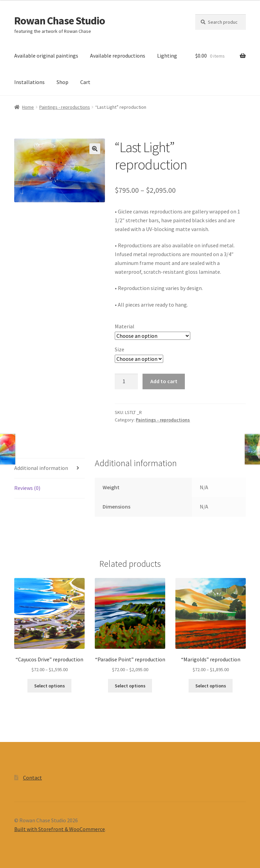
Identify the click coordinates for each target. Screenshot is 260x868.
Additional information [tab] (41, 468)
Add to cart (164, 381)
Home (28, 107)
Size (120, 349)
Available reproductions (118, 56)
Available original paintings (46, 56)
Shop (62, 82)
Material (125, 326)
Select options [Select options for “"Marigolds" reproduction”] (211, 686)
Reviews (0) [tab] (27, 488)
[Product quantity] (126, 381)
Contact (32, 778)
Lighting (167, 56)
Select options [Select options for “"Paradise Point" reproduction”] (130, 686)
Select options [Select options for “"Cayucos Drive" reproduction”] (50, 686)
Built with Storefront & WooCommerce (60, 829)
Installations (29, 82)
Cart (85, 82)
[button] (95, 149)
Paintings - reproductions (65, 107)
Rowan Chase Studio (60, 21)
